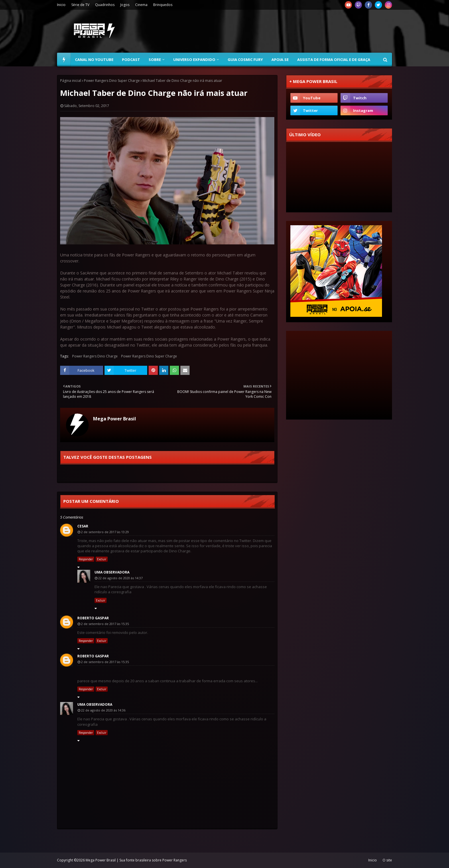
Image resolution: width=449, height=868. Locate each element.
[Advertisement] (288, 31)
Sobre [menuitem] (155, 60)
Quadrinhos (105, 5)
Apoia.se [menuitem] (280, 60)
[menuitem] (64, 60)
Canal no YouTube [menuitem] (94, 60)
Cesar (83, 526)
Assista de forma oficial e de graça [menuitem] (334, 60)
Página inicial (71, 81)
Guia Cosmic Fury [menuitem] (245, 60)
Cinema (141, 5)
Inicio (61, 5)
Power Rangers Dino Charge (95, 356)
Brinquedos (163, 5)
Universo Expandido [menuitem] (194, 60)
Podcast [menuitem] (131, 60)
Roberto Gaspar (93, 618)
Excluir (102, 559)
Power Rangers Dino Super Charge (112, 81)
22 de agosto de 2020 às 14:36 (103, 710)
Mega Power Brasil (115, 419)
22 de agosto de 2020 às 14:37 (120, 578)
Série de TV (80, 5)
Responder (86, 559)
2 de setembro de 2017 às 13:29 (105, 532)
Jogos (125, 5)
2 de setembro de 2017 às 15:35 (105, 624)
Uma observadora (112, 572)
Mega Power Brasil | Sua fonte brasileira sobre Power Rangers (136, 860)
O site (387, 860)
